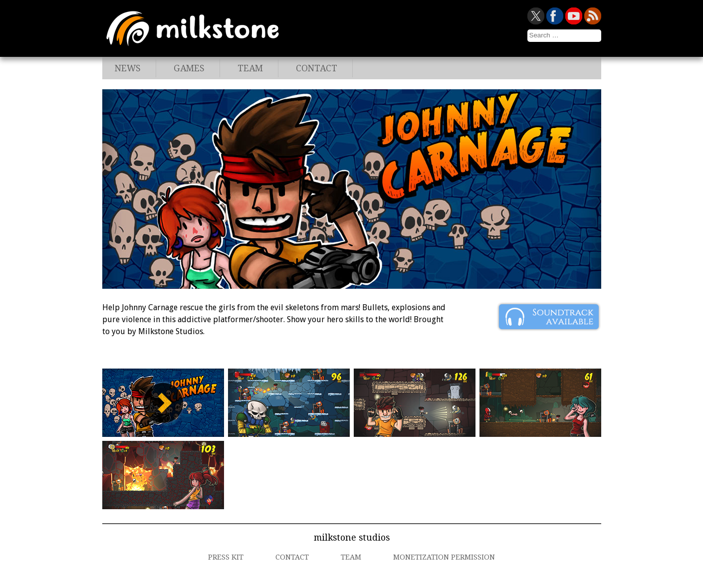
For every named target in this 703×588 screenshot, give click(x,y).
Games (189, 68)
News (128, 68)
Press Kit (226, 557)
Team (250, 68)
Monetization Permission (444, 557)
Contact (317, 68)
